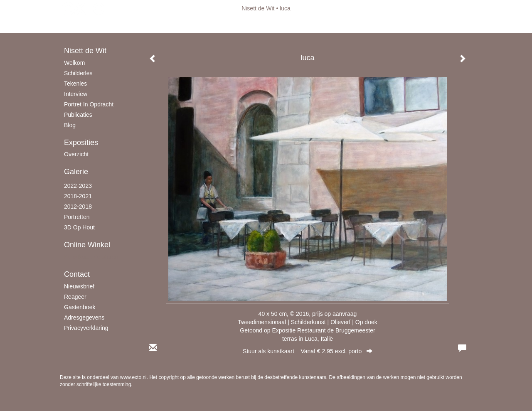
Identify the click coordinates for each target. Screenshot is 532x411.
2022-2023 (78, 186)
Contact (77, 274)
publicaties (78, 115)
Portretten (77, 217)
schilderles (78, 73)
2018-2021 (78, 196)
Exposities (81, 143)
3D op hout (79, 227)
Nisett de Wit (258, 8)
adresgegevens (84, 317)
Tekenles (75, 84)
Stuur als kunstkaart (308, 351)
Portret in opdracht (89, 104)
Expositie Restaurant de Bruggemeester (323, 330)
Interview (76, 94)
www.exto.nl (133, 377)
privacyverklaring (86, 328)
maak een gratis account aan (141, 25)
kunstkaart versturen (91, 257)
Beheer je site (78, 25)
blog (70, 125)
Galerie (76, 172)
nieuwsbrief (79, 286)
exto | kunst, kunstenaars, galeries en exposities (83, 8)
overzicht (76, 154)
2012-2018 (78, 207)
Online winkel (87, 245)
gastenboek (80, 307)
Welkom (74, 63)
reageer (75, 297)
